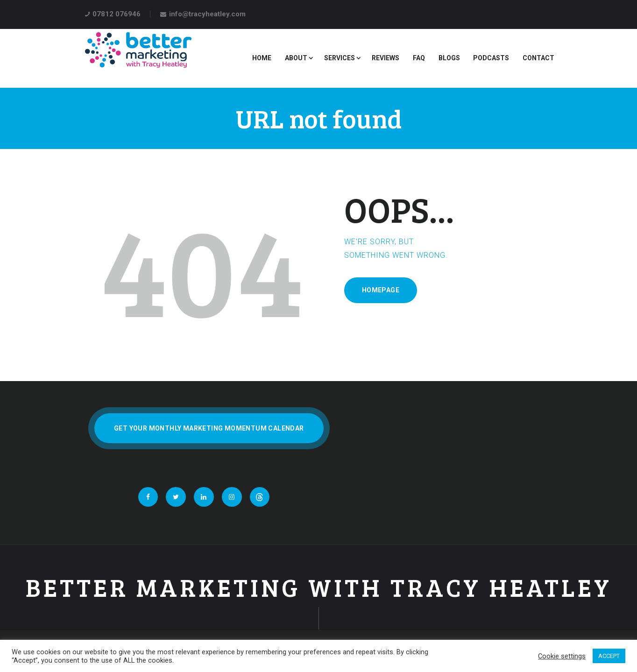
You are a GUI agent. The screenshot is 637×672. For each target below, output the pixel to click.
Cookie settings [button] (562, 656)
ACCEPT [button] (609, 656)
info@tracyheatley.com (207, 14)
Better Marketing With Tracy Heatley (319, 587)
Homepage (381, 290)
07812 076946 (117, 14)
